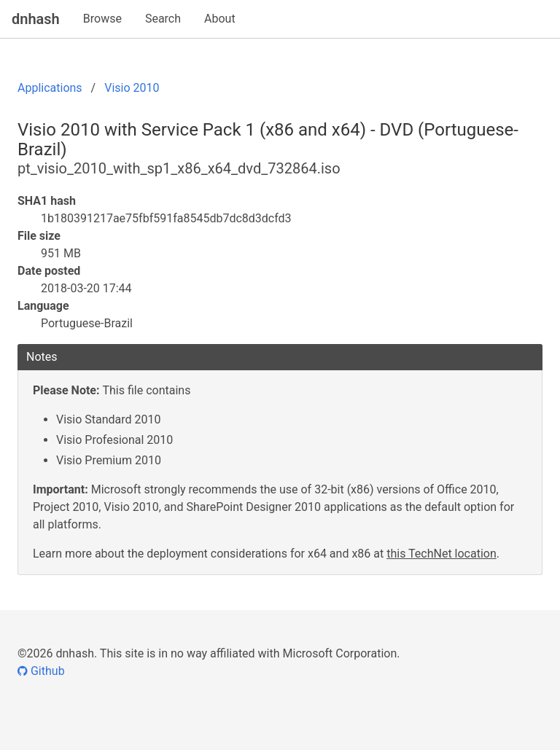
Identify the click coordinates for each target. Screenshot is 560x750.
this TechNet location (442, 554)
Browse (102, 19)
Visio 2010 (132, 88)
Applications (50, 88)
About (220, 19)
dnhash (36, 19)
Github (41, 671)
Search (163, 19)
